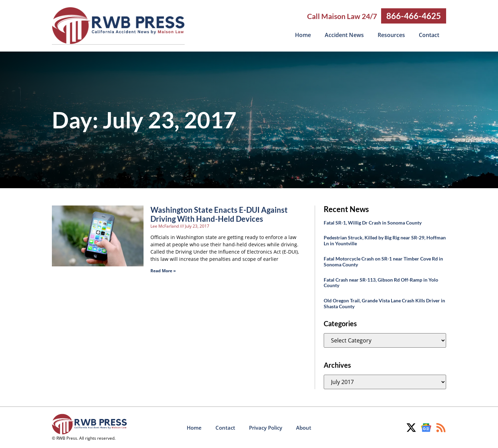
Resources (391, 35)
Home (303, 35)
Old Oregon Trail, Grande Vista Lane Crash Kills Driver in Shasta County (384, 303)
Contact (429, 35)
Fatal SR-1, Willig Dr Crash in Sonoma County (373, 222)
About (304, 427)
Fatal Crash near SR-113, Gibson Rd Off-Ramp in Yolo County (381, 282)
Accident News (344, 35)
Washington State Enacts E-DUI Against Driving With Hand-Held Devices (219, 214)
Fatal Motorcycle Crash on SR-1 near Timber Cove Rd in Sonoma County (383, 261)
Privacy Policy (266, 427)
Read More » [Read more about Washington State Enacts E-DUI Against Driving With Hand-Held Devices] (163, 270)
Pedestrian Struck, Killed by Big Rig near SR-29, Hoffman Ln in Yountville (385, 240)
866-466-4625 (414, 16)
